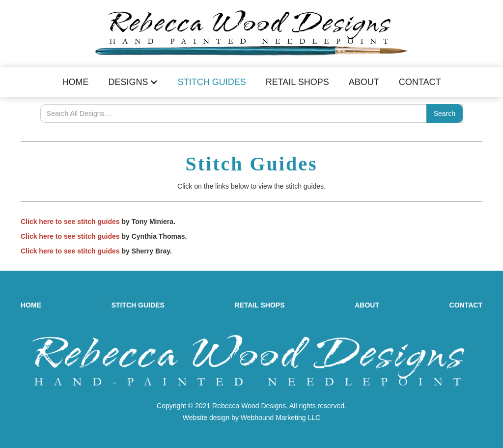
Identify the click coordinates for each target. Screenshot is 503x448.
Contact (420, 82)
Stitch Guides (212, 82)
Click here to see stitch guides (70, 222)
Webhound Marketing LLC (280, 418)
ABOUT (367, 305)
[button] (133, 82)
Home (76, 82)
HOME (31, 305)
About (364, 82)
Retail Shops (297, 82)
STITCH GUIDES (138, 305)
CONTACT (466, 305)
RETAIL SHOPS (259, 305)
